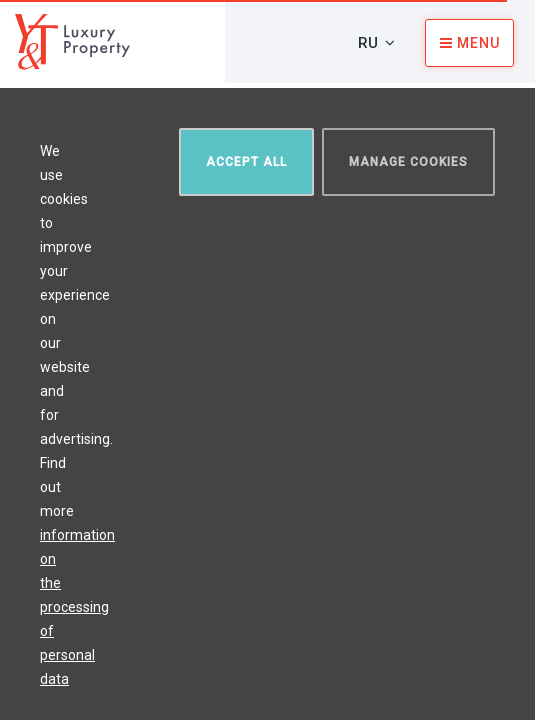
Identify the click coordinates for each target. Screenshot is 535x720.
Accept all (246, 162)
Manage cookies (408, 162)
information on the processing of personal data (77, 607)
